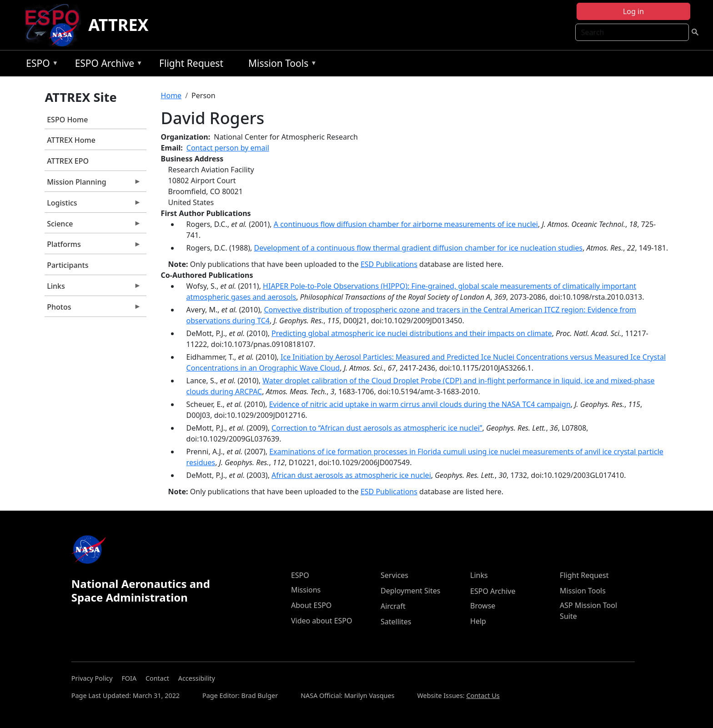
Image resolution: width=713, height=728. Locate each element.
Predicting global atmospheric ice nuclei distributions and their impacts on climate (412, 333)
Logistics (93, 205)
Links (93, 288)
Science (93, 226)
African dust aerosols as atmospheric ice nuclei (351, 475)
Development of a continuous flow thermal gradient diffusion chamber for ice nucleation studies (419, 248)
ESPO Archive (107, 65)
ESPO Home (67, 120)
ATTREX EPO (68, 161)
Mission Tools (280, 65)
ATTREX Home (71, 140)
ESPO (40, 65)
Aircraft (393, 606)
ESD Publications (389, 264)
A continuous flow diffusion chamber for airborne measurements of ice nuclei (406, 224)
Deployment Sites (410, 591)
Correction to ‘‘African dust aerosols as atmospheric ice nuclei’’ (377, 428)
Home (171, 95)
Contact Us (483, 695)
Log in (633, 11)
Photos (93, 309)
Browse (483, 606)
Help (478, 621)
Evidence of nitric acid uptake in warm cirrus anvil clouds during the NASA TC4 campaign (420, 404)
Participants (68, 265)
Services (394, 575)
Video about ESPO (322, 621)
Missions (306, 590)
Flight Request (191, 63)
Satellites (396, 622)
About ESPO (311, 605)
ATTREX (118, 25)
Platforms (93, 246)
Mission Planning (93, 184)
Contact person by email (228, 148)
